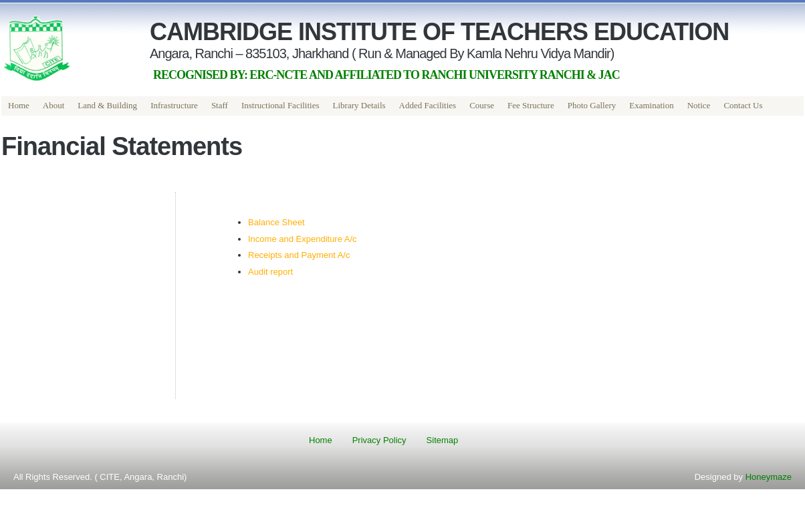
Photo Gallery (592, 105)
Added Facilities (428, 105)
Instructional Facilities (280, 105)
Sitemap (443, 440)
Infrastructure (174, 105)
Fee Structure (531, 105)
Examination (651, 105)
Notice (699, 105)
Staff (220, 105)
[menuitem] (19, 106)
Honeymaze (769, 477)
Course (482, 105)
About (54, 105)
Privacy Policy (379, 440)
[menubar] (385, 106)
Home (19, 105)
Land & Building (107, 105)
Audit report (270, 272)
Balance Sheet (276, 222)
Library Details (359, 105)
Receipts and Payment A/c (299, 255)
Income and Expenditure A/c (303, 239)
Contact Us (743, 105)
